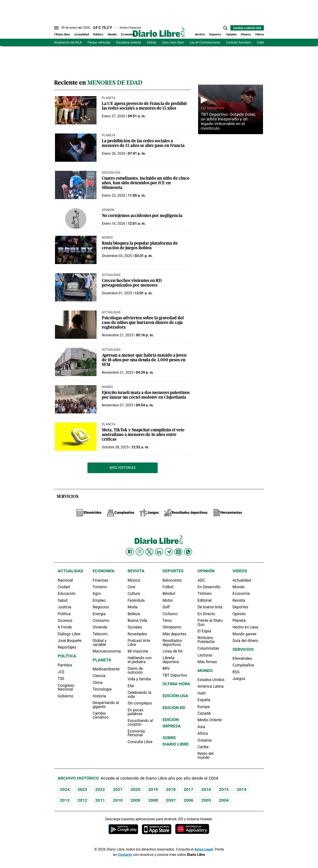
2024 (65, 789)
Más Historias (123, 468)
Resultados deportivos (172, 643)
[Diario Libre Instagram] (140, 552)
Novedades (137, 634)
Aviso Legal (204, 849)
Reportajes (67, 647)
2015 (224, 789)
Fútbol (168, 587)
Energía (99, 614)
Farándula (136, 600)
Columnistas (208, 648)
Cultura (134, 594)
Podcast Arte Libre (139, 643)
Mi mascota (138, 651)
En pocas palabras (136, 712)
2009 (135, 800)
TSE (61, 679)
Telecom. (100, 634)
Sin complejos (140, 703)
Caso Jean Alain (173, 42)
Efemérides (242, 659)
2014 (241, 789)
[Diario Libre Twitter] (149, 552)
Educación (67, 594)
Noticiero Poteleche (206, 640)
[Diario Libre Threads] (178, 552)
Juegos (239, 679)
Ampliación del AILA (68, 42)
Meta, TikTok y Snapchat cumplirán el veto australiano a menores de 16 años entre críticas (143, 435)
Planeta (246, 35)
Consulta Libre (140, 742)
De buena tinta (210, 607)
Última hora (176, 684)
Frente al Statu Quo (210, 622)
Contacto (125, 855)
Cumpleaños (243, 665)
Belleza (134, 614)
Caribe (203, 747)
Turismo (100, 587)
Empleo (99, 600)
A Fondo (65, 627)
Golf (166, 607)
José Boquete (70, 641)
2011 (100, 800)
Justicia (64, 607)
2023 (82, 789)
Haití (202, 693)
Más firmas (207, 662)
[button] (225, 28)
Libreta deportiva (171, 660)
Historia (99, 696)
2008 (153, 800)
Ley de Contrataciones (205, 42)
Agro (97, 594)
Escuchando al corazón (140, 723)
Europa (203, 707)
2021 (118, 789)
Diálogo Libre (69, 634)
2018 (171, 789)
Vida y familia (139, 679)
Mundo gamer (245, 634)
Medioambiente (106, 669)
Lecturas (205, 655)
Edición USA (111, 173)
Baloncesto (172, 580)
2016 (206, 789)
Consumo (101, 621)
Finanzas (100, 580)
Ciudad (64, 587)
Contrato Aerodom (239, 42)
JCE (61, 672)
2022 (100, 789)
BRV (166, 668)
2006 (188, 800)
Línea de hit (172, 651)
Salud (62, 600)
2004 (224, 800)
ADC (201, 580)
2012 (82, 800)
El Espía (204, 631)
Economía (128, 35)
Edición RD (174, 708)
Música (134, 580)
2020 (135, 789)
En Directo (206, 614)
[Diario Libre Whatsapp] (188, 552)
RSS (236, 672)
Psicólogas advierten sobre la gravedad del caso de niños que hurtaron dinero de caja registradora (143, 323)
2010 (118, 800)
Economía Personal (136, 733)
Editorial (204, 600)
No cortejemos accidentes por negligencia (142, 216)
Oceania (204, 740)
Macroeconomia (107, 651)
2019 (153, 789)
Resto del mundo (205, 756)
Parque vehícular (99, 42)
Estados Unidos (211, 680)
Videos (259, 35)
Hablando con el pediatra (140, 660)
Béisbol (169, 594)
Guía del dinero (245, 641)
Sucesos (65, 621)
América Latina (210, 686)
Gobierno (65, 696)
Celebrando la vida (139, 695)
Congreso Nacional (66, 687)
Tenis (167, 621)
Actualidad (82, 35)
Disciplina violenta (128, 42)
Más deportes (174, 634)
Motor (168, 600)
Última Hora (62, 35)
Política (98, 35)
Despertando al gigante (106, 705)
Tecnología (102, 689)
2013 (65, 800)
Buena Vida (137, 621)
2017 (188, 789)
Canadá (204, 713)
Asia (201, 727)
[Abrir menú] (56, 28)
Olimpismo (172, 627)
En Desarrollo (209, 587)
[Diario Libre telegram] (169, 552)
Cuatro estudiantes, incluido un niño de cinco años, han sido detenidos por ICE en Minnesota (146, 183)
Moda (133, 607)
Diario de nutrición (135, 670)
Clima (97, 683)
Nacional (65, 580)
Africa (203, 733)
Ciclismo (170, 614)
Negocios (101, 607)
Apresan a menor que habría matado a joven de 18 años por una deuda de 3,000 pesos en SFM (144, 360)
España (204, 700)
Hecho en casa (245, 627)
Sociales (135, 627)
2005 (206, 800)
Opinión (231, 35)
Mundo (112, 35)
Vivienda (100, 627)
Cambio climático (100, 715)
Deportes (215, 35)
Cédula (151, 42)
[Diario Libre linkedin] (159, 552)
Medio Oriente (210, 720)
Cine (132, 587)
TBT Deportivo (212, 108)
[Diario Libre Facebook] (130, 552)
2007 (171, 800)
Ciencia (99, 676)
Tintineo (204, 594)
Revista (200, 35)
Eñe (131, 686)
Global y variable (99, 643)
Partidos (65, 665)
